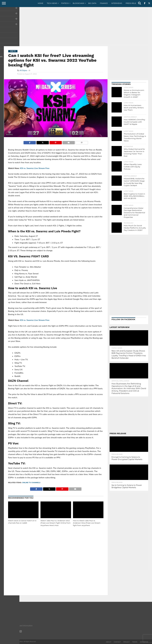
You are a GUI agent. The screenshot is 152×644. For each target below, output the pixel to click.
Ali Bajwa (23, 70)
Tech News (52, 3)
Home (41, 3)
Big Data (92, 3)
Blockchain (79, 3)
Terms (135, 642)
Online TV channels (31, 483)
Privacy (126, 642)
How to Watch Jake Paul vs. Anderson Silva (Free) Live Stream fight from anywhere (87, 523)
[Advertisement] (76, 26)
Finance (104, 3)
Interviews (117, 3)
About (109, 642)
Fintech (65, 3)
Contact (117, 642)
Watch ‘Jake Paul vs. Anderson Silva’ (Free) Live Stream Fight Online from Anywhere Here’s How (55, 523)
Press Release (133, 3)
